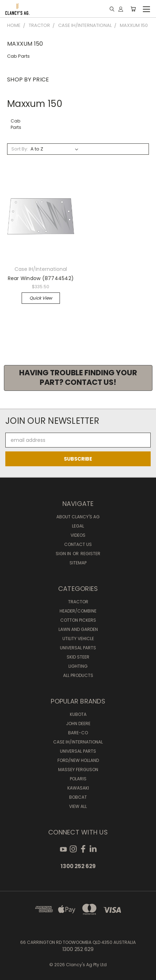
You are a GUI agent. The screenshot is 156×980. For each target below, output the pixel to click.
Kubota (78, 714)
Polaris (78, 779)
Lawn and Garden (78, 629)
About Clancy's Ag (78, 517)
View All (78, 806)
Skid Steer (78, 657)
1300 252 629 (78, 866)
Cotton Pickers (78, 620)
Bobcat (78, 797)
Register (90, 554)
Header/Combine (78, 611)
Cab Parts (18, 56)
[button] (78, 378)
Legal (78, 526)
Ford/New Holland (78, 760)
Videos (78, 535)
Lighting (78, 666)
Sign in (64, 554)
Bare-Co (78, 733)
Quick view (41, 298)
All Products (78, 675)
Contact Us (78, 544)
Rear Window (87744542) (41, 278)
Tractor (78, 602)
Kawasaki (78, 788)
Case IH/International (78, 742)
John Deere (78, 723)
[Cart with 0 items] (133, 9)
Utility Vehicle (78, 639)
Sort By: (20, 149)
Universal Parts (78, 648)
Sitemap (78, 563)
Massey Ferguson (78, 770)
